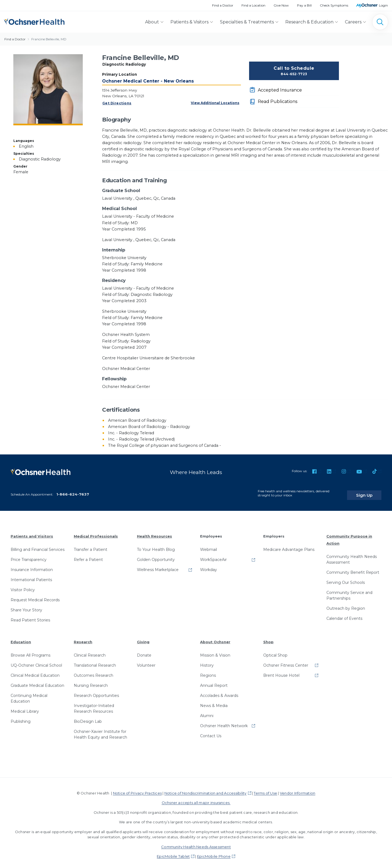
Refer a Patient (88, 556)
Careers (353, 22)
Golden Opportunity (156, 556)
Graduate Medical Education (37, 681)
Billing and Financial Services (38, 545)
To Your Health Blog (156, 545)
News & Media (214, 701)
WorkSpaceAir (213, 556)
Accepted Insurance (280, 90)
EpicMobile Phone (214, 852)
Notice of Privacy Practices (137, 789)
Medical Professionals (96, 532)
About (152, 22)
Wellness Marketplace (158, 566)
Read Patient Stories (30, 616)
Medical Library (25, 707)
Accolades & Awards (219, 691)
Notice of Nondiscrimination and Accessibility (206, 789)
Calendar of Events (344, 614)
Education (21, 638)
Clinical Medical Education (35, 671)
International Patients (31, 576)
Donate (144, 651)
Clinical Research (90, 651)
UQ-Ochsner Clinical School (36, 661)
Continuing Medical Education (29, 694)
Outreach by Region (346, 604)
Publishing (21, 717)
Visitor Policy (23, 586)
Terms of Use (265, 789)
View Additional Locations (215, 103)
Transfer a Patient (91, 545)
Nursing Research (91, 681)
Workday (209, 566)
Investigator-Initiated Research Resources (94, 704)
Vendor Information (298, 789)
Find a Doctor (223, 5)
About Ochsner (215, 638)
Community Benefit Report (353, 568)
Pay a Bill (304, 5)
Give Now (281, 5)
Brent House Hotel (281, 671)
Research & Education (309, 22)
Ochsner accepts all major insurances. (196, 799)
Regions (208, 671)
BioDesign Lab (88, 717)
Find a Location (253, 5)
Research (83, 638)
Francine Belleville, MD (49, 39)
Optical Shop (275, 651)
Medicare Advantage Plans (289, 545)
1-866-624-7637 (73, 490)
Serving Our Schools (346, 578)
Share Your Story (26, 606)
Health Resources (154, 532)
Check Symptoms (334, 5)
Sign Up (371, 491)
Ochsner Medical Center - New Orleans (148, 81)
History (207, 661)
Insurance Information (32, 566)
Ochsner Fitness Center (286, 661)
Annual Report (214, 681)
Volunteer (146, 661)
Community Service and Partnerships (349, 591)
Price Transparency (29, 556)
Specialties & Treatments (247, 22)
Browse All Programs (30, 651)
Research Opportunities (96, 691)
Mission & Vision (215, 651)
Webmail (209, 545)
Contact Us (211, 732)
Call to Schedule (294, 71)
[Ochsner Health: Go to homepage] (34, 21)
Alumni (207, 711)
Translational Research (95, 661)
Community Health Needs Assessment (352, 555)
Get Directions (117, 103)
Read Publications (278, 101)
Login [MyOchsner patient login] (383, 5)
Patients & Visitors (189, 22)
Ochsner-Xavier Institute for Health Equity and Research (100, 730)
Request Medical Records (35, 596)
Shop (268, 638)
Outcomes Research (94, 671)
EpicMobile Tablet (173, 852)
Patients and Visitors (32, 532)
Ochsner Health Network (224, 721)
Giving (143, 638)
